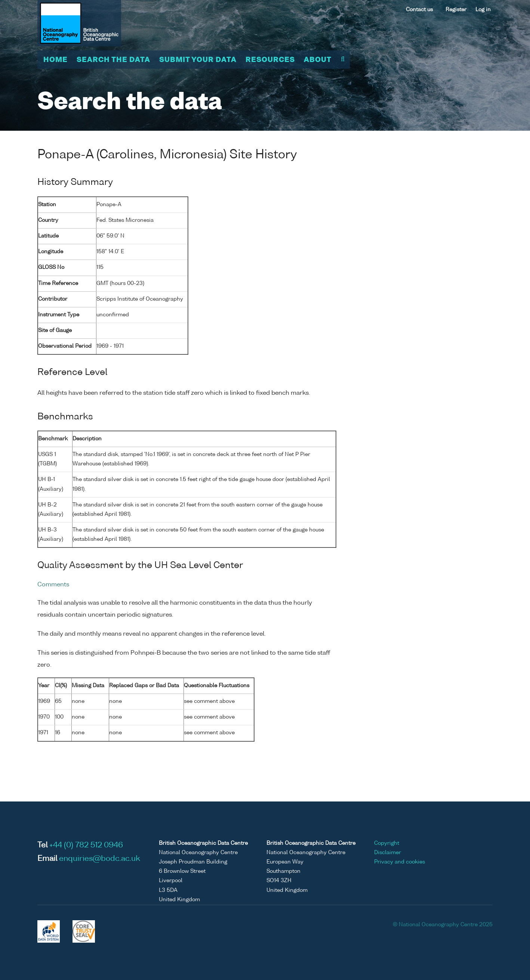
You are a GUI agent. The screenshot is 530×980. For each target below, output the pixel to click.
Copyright (387, 843)
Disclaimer (388, 853)
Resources (270, 60)
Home (56, 60)
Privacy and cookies (400, 862)
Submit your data (198, 60)
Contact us (419, 10)
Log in (483, 10)
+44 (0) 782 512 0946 (86, 846)
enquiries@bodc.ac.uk (100, 859)
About (318, 60)
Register (456, 10)
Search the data (113, 60)
